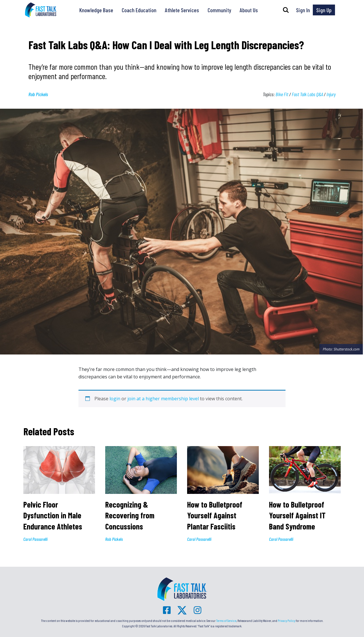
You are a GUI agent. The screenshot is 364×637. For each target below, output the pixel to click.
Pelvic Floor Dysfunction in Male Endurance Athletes (53, 515)
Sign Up (324, 10)
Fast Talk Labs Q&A (307, 94)
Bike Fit (282, 94)
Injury (331, 94)
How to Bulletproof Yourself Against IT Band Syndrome (297, 515)
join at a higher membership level (163, 399)
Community (219, 10)
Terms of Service (226, 620)
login (115, 399)
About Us (249, 10)
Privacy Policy (287, 620)
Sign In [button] (303, 10)
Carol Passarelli (35, 539)
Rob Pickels (38, 94)
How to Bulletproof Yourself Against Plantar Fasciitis (215, 515)
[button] (286, 10)
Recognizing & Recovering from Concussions (130, 515)
